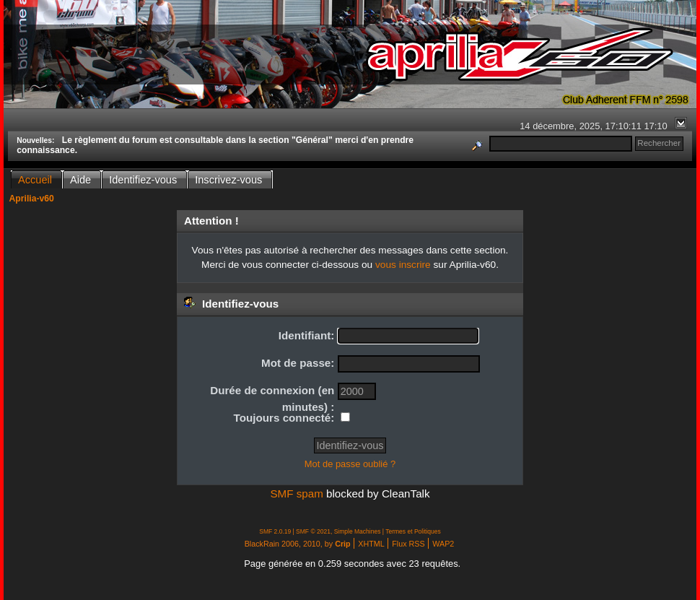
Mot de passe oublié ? (350, 464)
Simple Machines (358, 531)
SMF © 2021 (313, 531)
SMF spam (296, 494)
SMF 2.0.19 (275, 531)
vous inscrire (403, 265)
